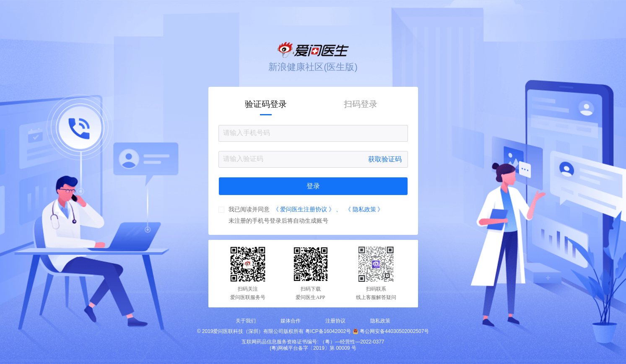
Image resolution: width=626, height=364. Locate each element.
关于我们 (246, 321)
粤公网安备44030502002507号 (394, 331)
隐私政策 (380, 321)
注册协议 (335, 321)
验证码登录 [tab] (266, 104)
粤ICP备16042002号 (328, 331)
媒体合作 (291, 321)
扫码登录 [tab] (361, 104)
